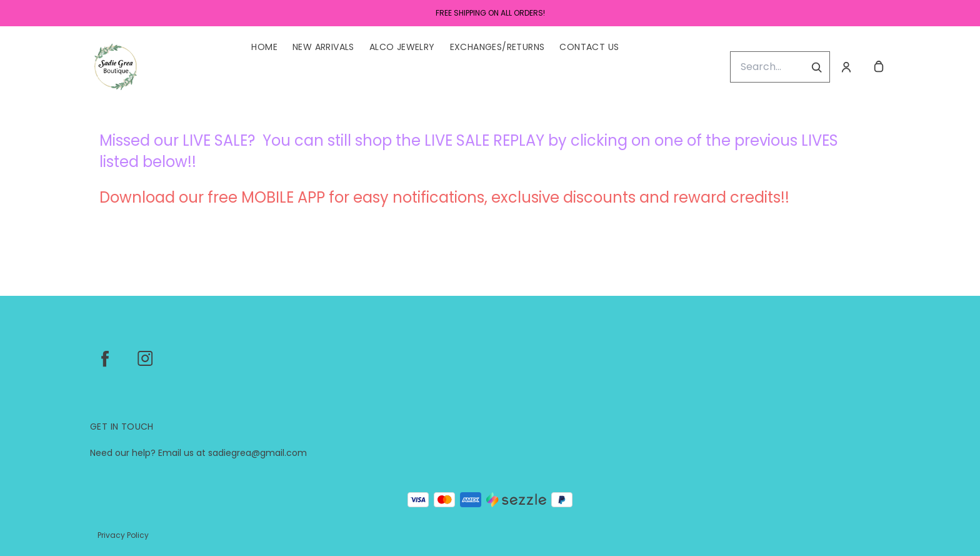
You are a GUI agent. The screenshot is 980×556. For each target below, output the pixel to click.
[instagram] (145, 358)
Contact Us (589, 47)
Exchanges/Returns (497, 47)
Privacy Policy (123, 535)
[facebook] (105, 358)
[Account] (846, 67)
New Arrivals (323, 47)
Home (264, 47)
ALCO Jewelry (402, 47)
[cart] (879, 67)
